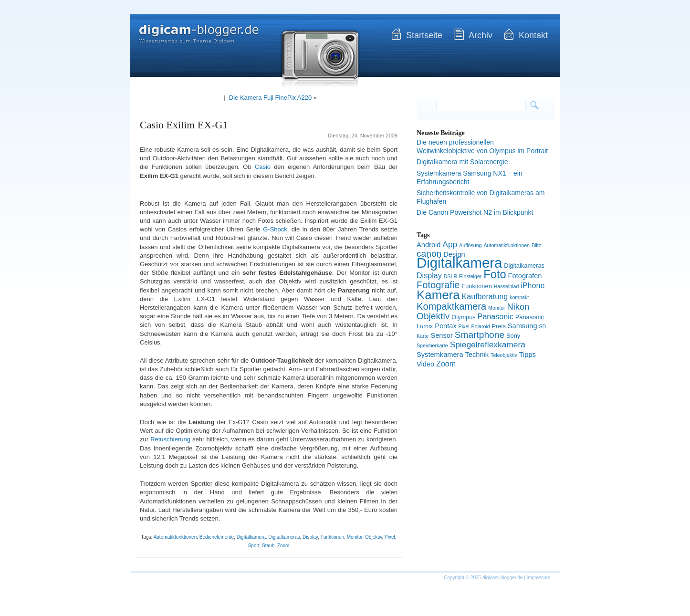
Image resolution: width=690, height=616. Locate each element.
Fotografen (525, 276)
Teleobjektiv (504, 355)
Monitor (355, 537)
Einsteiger (470, 276)
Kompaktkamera (451, 306)
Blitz (536, 245)
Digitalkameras (284, 537)
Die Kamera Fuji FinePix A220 (270, 98)
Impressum (538, 578)
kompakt (519, 297)
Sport (254, 546)
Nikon (518, 307)
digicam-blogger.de (190, 29)
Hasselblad (507, 286)
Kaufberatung (485, 296)
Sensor (441, 335)
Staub (268, 546)
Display (310, 537)
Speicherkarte (432, 345)
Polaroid (481, 326)
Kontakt (533, 35)
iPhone (533, 285)
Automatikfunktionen (175, 537)
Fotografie (438, 285)
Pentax (446, 326)
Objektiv (373, 537)
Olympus (464, 317)
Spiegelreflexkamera (488, 345)
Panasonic (496, 316)
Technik (477, 355)
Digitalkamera (251, 537)
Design (454, 254)
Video (425, 364)
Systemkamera (440, 355)
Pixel (390, 537)
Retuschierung (170, 439)
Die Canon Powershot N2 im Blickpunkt (475, 212)
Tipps (528, 355)
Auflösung (470, 245)
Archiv (481, 35)
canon (429, 254)
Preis (499, 326)
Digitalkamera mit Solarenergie (462, 162)
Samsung (523, 326)
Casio (263, 167)
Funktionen (332, 537)
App (450, 244)
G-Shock (275, 229)
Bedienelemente (217, 537)
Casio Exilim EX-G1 (184, 125)
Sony (513, 336)
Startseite (424, 35)
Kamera (438, 295)
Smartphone (480, 335)
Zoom (283, 546)
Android (429, 245)
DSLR (450, 276)
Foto (495, 274)
